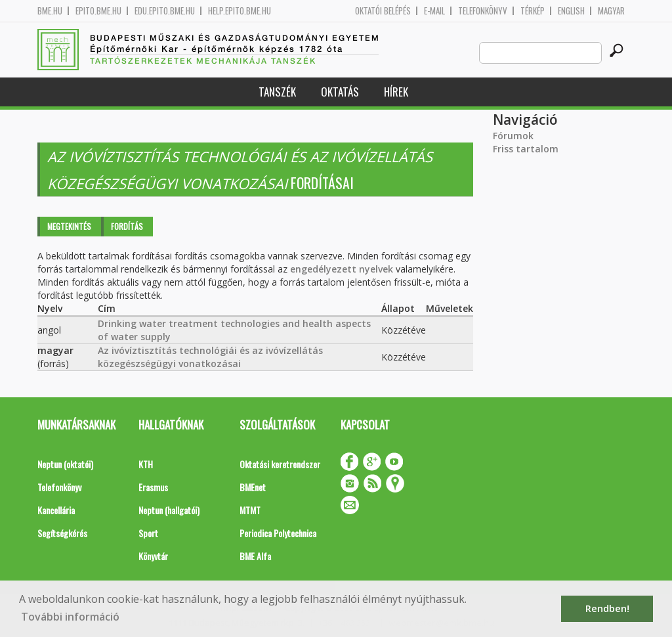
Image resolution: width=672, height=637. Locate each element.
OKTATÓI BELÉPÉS (383, 11)
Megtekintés (69, 226)
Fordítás (127, 226)
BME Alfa (255, 556)
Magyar (611, 11)
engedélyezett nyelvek (342, 269)
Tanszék (277, 92)
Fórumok (513, 136)
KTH (146, 464)
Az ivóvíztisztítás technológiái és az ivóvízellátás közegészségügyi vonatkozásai (210, 357)
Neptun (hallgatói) (169, 510)
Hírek (396, 92)
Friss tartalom (526, 149)
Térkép (533, 11)
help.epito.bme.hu (240, 11)
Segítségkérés (62, 533)
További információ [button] (70, 617)
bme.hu (50, 11)
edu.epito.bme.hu (165, 11)
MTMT (250, 510)
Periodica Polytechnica (278, 533)
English (571, 11)
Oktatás (340, 92)
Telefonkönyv (483, 11)
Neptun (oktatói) (65, 464)
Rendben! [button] (607, 608)
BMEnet (253, 487)
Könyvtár (153, 556)
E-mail (434, 11)
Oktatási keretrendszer (280, 464)
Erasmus (153, 487)
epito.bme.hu (98, 11)
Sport (148, 533)
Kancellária (56, 510)
